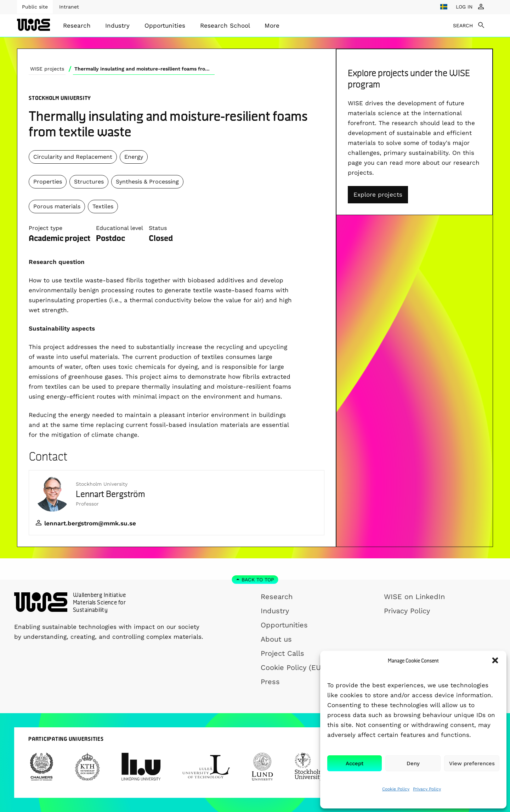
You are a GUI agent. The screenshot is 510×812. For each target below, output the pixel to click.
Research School (225, 26)
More (272, 26)
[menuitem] (77, 26)
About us (276, 639)
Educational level (120, 228)
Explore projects (378, 194)
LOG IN (464, 7)
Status (158, 228)
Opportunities (165, 26)
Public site (35, 7)
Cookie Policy (396, 789)
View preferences (472, 763)
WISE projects (47, 69)
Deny (413, 763)
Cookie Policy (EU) (292, 667)
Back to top (258, 580)
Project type (46, 228)
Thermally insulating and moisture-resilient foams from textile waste (144, 69)
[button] (495, 660)
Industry (117, 26)
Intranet (69, 7)
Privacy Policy (427, 789)
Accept (355, 763)
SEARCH (463, 26)
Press (270, 682)
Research (77, 26)
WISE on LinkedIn (414, 597)
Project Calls (282, 653)
